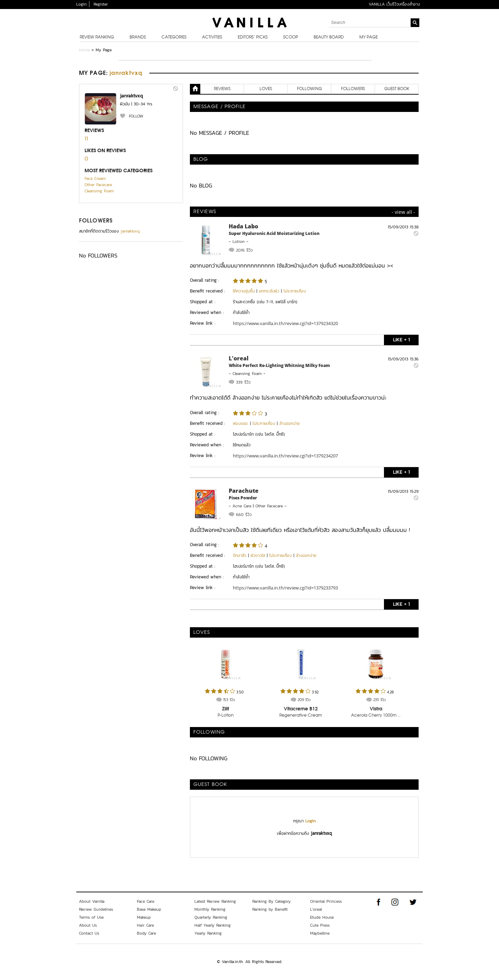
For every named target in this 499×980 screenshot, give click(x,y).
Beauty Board (329, 37)
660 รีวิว (244, 515)
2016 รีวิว (244, 250)
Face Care (146, 901)
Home (84, 50)
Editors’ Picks (253, 37)
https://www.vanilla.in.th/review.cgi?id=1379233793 (285, 588)
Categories (174, 37)
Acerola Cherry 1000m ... (376, 716)
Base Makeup (149, 909)
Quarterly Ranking (211, 917)
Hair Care (145, 925)
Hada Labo (243, 226)
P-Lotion (226, 716)
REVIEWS (222, 89)
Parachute (244, 491)
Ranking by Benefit (270, 909)
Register (101, 4)
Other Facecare (98, 185)
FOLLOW (136, 116)
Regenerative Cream (301, 716)
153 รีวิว (229, 700)
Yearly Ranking (208, 933)
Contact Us (89, 933)
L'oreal (239, 358)
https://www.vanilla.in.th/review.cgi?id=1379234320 (285, 323)
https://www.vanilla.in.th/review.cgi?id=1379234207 (285, 456)
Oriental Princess (326, 901)
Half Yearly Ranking (213, 925)
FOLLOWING (309, 89)
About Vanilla (92, 901)
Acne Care (242, 506)
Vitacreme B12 (301, 709)
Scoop (291, 37)
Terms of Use (91, 917)
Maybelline (320, 933)
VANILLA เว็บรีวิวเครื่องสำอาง (394, 4)
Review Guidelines (96, 909)
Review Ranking (97, 37)
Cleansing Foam (99, 191)
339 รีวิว (243, 382)
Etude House (322, 917)
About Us (88, 925)
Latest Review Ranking (215, 901)
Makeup (144, 917)
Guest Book (397, 89)
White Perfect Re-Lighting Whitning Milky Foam (279, 365)
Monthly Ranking (210, 909)
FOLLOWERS (96, 221)
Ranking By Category (272, 901)
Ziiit (226, 709)
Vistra (376, 709)
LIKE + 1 (401, 340)
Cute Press (320, 925)
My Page (369, 37)
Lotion (239, 242)
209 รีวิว (304, 700)
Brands (138, 37)
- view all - (403, 212)
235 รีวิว (379, 700)
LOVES (266, 89)
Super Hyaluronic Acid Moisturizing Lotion (274, 233)
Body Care (146, 933)
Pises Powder (243, 498)
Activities (212, 37)
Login (81, 4)
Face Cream (95, 178)
